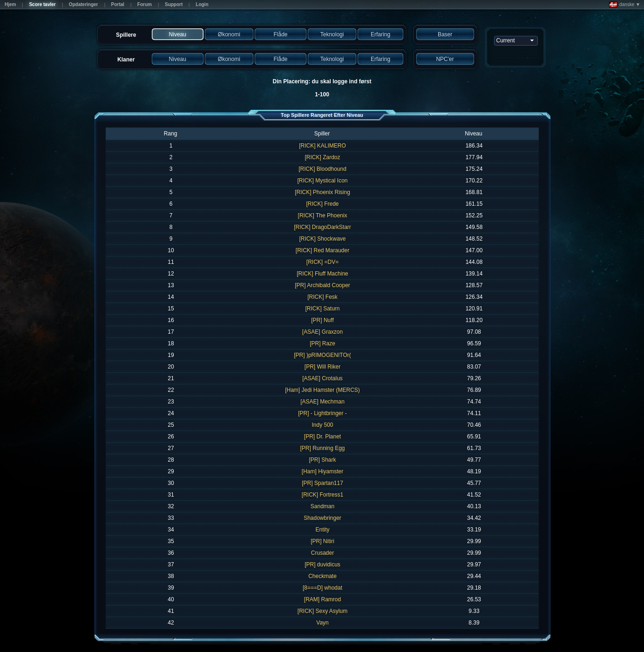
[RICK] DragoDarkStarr (322, 227)
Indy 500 (322, 425)
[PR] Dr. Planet (322, 437)
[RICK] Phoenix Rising (322, 192)
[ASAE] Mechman (322, 402)
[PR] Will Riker (322, 367)
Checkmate (322, 576)
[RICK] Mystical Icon (322, 181)
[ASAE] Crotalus (322, 378)
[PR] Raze (322, 343)
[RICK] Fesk (322, 297)
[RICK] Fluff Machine (322, 274)
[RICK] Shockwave (322, 239)
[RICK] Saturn (322, 309)
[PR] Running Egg (322, 448)
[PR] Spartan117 (322, 483)
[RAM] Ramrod (322, 599)
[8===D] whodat (322, 588)
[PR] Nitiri (322, 541)
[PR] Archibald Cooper (322, 285)
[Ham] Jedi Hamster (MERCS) (322, 390)
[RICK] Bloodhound (322, 169)
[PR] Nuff (322, 320)
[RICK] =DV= (322, 262)
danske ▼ (625, 5)
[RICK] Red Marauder (322, 250)
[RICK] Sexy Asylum (322, 611)
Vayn (322, 623)
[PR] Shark (322, 460)
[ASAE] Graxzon (322, 332)
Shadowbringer (322, 518)
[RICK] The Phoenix (323, 215)
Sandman (322, 506)
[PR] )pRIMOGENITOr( (322, 355)
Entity (322, 530)
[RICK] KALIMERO (322, 146)
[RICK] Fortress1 (322, 495)
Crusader (322, 553)
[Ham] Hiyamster (322, 471)
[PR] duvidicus (322, 565)
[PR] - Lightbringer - (322, 413)
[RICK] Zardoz (322, 157)
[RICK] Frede (322, 204)
